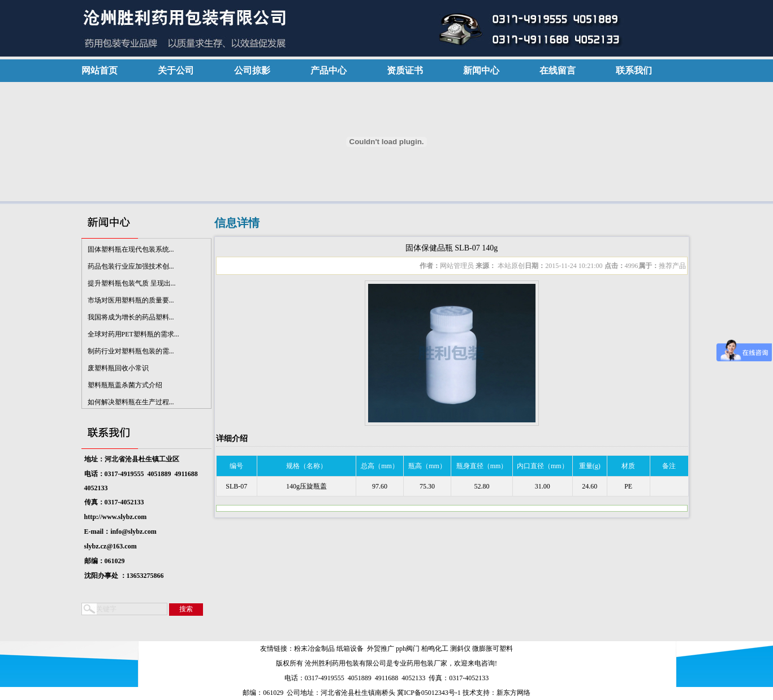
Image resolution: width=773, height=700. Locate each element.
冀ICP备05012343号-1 (429, 693)
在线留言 (558, 70)
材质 (628, 466)
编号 (236, 466)
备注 (669, 466)
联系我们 (634, 70)
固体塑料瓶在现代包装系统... (131, 251)
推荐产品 (672, 266)
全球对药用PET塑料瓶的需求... (133, 336)
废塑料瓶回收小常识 (118, 370)
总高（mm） (380, 466)
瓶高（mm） (427, 466)
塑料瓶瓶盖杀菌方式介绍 (125, 387)
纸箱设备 (350, 649)
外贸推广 (381, 649)
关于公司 (176, 70)
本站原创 (510, 266)
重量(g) (590, 466)
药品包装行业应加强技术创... (131, 268)
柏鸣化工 (435, 649)
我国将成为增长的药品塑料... (131, 319)
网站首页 (100, 70)
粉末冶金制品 (314, 649)
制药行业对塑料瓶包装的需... (131, 353)
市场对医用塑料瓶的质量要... (131, 302)
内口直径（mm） (543, 466)
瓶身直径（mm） (482, 466)
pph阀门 (408, 649)
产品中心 (329, 70)
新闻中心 (481, 70)
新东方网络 (513, 693)
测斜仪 (460, 649)
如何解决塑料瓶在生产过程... (131, 404)
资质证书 (405, 70)
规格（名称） (306, 466)
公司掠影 (252, 70)
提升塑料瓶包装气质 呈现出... (132, 285)
